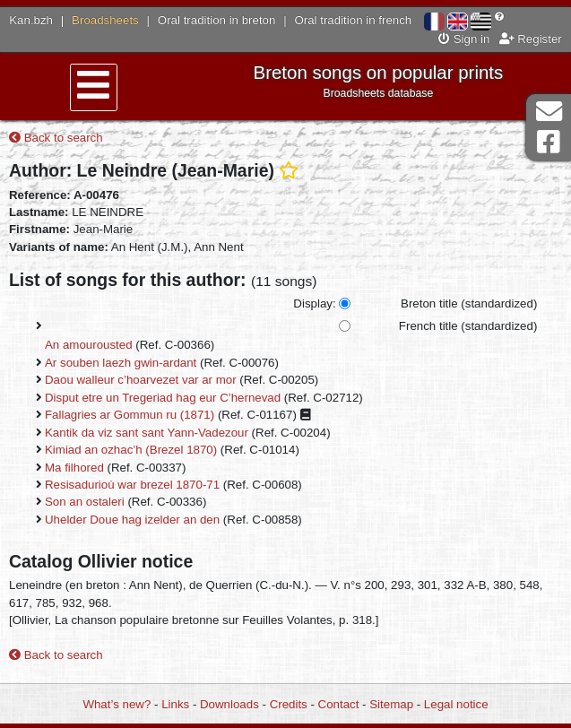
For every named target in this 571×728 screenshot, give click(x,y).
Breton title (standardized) (469, 303)
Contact (339, 704)
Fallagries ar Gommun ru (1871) (130, 415)
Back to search (56, 138)
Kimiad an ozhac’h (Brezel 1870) (131, 450)
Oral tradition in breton (217, 20)
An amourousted (89, 345)
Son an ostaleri (85, 502)
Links (175, 704)
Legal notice (456, 704)
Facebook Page (549, 142)
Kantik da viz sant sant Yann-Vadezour (147, 433)
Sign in (464, 39)
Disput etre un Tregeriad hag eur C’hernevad (163, 398)
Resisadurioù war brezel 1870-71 (132, 485)
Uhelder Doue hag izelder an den (132, 520)
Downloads (229, 704)
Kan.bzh (31, 20)
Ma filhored (74, 468)
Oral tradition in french (353, 20)
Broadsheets (105, 20)
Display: (314, 303)
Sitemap (391, 704)
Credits (289, 704)
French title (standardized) (468, 326)
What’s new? (117, 704)
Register (531, 39)
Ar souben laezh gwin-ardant (121, 363)
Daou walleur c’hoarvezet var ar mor (141, 380)
